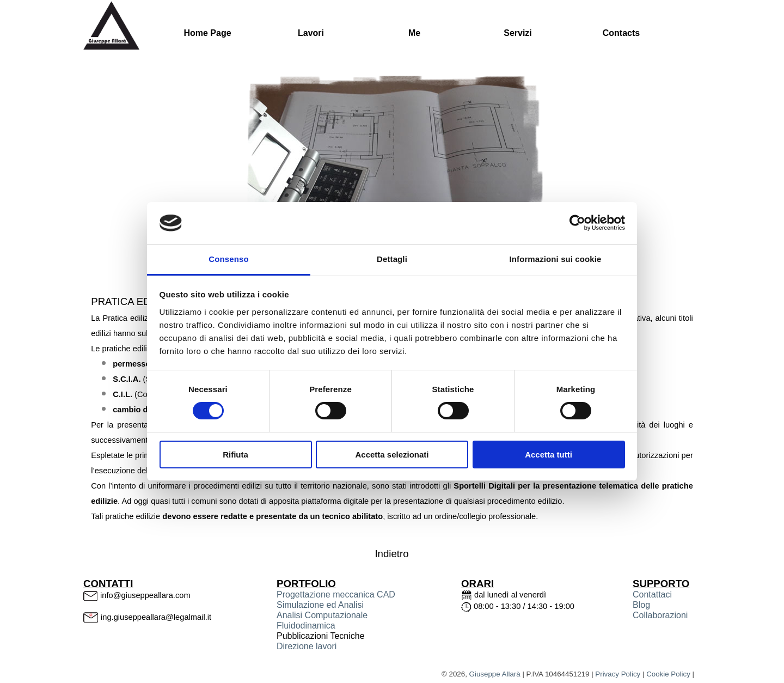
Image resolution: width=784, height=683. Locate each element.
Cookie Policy (668, 674)
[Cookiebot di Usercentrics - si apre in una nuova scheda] (577, 223)
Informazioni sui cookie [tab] (556, 259)
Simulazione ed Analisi (320, 605)
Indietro (391, 554)
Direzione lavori (307, 646)
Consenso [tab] (228, 259)
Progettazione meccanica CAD (336, 594)
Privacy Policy (618, 674)
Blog (641, 605)
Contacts (621, 33)
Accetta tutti (549, 455)
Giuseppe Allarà (495, 674)
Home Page (207, 33)
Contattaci (652, 594)
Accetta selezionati (392, 455)
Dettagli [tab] (392, 259)
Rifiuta (235, 455)
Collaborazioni (660, 615)
